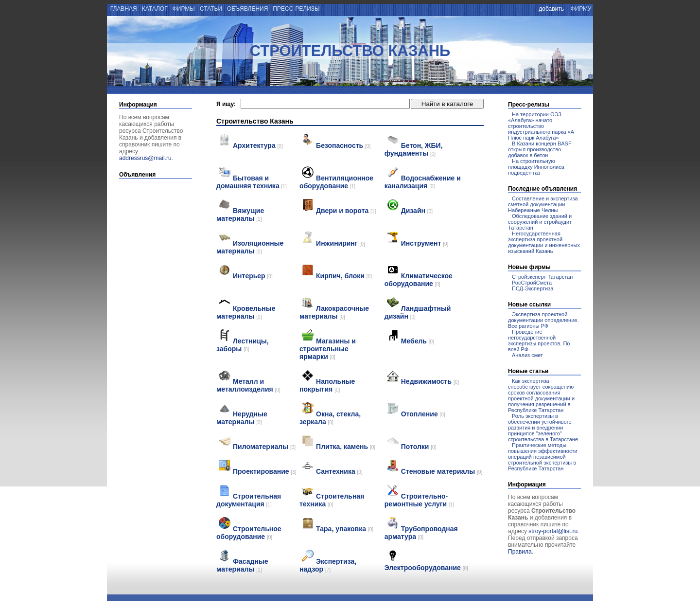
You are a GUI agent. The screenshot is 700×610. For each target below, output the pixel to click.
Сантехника (339, 471)
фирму (581, 9)
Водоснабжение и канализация (423, 182)
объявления (248, 9)
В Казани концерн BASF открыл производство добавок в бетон (540, 149)
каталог (155, 9)
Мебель (418, 341)
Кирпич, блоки (344, 276)
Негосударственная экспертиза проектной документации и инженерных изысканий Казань (544, 242)
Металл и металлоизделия (248, 385)
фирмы (184, 9)
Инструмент (425, 243)
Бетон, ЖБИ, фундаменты (414, 149)
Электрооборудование (426, 568)
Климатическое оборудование (419, 280)
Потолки (419, 447)
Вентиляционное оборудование (336, 182)
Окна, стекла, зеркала (330, 418)
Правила (520, 552)
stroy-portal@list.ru (553, 531)
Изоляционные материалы (250, 247)
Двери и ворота (346, 211)
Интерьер (253, 276)
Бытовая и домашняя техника (252, 182)
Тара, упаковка (345, 529)
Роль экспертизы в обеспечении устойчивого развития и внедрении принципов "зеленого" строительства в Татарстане (543, 428)
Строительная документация (249, 500)
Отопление (423, 414)
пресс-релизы (296, 9)
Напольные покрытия (327, 385)
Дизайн (417, 211)
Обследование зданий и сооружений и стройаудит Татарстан (540, 222)
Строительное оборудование (249, 533)
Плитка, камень (346, 447)
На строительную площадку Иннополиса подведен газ (536, 167)
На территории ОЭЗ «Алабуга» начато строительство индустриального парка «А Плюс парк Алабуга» (541, 126)
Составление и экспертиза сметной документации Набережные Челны (543, 204)
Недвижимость (430, 381)
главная (123, 9)
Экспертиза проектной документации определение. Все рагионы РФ (543, 320)
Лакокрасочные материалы (334, 312)
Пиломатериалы (264, 447)
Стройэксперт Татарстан (542, 277)
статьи (211, 9)
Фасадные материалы (242, 565)
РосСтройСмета (532, 283)
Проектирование (265, 471)
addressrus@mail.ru (145, 158)
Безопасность (343, 145)
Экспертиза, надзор (328, 565)
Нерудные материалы (242, 418)
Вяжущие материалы (240, 215)
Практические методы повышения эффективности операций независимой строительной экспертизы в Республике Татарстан (543, 457)
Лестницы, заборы (243, 345)
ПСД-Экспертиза (533, 288)
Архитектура (258, 145)
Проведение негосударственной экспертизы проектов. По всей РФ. (539, 341)
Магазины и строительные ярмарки (328, 349)
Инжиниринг (341, 243)
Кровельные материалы (246, 312)
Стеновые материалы (442, 471)
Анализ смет (527, 355)
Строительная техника (332, 500)
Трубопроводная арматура (421, 533)
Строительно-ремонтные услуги (419, 500)
